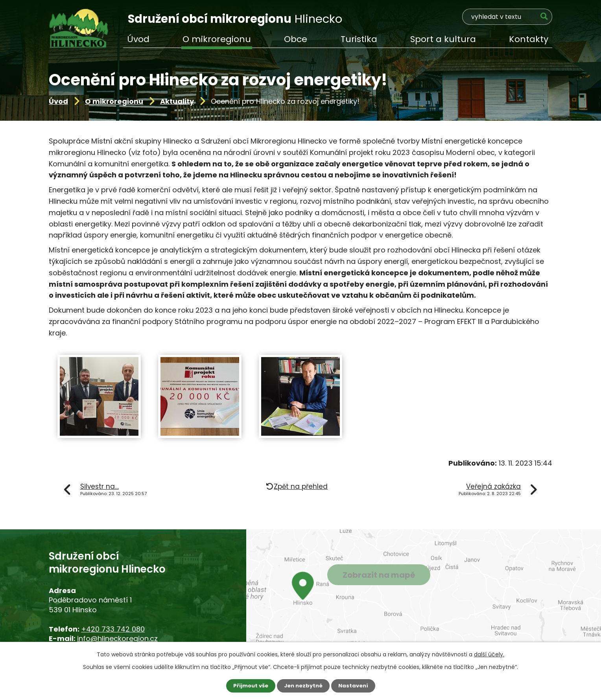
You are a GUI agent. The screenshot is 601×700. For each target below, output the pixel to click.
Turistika (359, 39)
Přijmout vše (248, 685)
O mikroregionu (114, 101)
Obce (296, 39)
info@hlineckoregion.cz (117, 638)
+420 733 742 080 (113, 629)
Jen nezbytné (303, 685)
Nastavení (356, 685)
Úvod (58, 101)
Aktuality (177, 101)
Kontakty (529, 39)
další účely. (489, 654)
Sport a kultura (443, 39)
